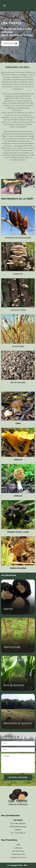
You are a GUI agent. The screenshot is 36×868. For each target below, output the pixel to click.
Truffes (18, 845)
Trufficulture (18, 848)
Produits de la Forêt (18, 854)
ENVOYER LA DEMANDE (18, 777)
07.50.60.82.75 (10, 43)
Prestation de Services (18, 857)
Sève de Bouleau (18, 851)
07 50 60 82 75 (20, 833)
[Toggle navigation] (5, 6)
